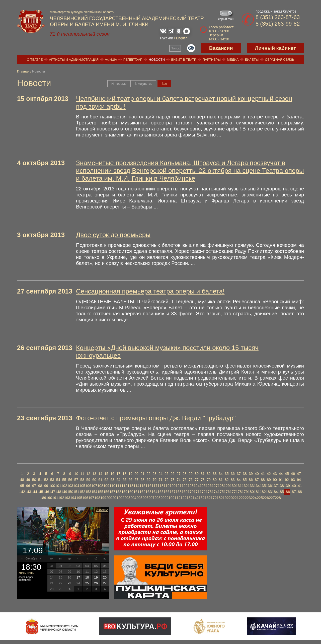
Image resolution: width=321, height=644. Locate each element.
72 (167, 480)
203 (127, 498)
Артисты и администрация (74, 60)
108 (100, 486)
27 (179, 474)
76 (191, 480)
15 (106, 474)
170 (190, 492)
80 (215, 480)
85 (245, 480)
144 (34, 492)
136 (269, 486)
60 (94, 480)
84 (239, 480)
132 (245, 486)
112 (124, 486)
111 (118, 486)
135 (263, 486)
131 (239, 486)
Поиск (175, 48)
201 (115, 498)
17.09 (33, 550)
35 (227, 474)
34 (221, 474)
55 (64, 480)
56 (70, 480)
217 (212, 498)
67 (136, 480)
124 (196, 486)
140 (293, 486)
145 (40, 492)
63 (112, 480)
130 (233, 486)
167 (172, 492)
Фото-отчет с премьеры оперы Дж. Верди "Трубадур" (156, 418)
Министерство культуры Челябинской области (82, 12)
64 (118, 480)
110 (112, 486)
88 (263, 480)
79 (209, 480)
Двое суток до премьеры (113, 235)
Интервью (119, 84)
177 (233, 492)
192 (61, 498)
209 (163, 498)
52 (46, 480)
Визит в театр (184, 60)
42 (269, 474)
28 (185, 474)
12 (88, 474)
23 (154, 474)
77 (197, 480)
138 (281, 486)
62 (106, 480)
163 (148, 492)
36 (233, 474)
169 (184, 492)
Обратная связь (279, 60)
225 (260, 498)
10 (76, 474)
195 (79, 498)
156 (106, 492)
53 (52, 480)
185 (281, 492)
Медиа (233, 60)
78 (203, 480)
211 (175, 498)
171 (196, 492)
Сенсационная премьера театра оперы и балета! (150, 291)
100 (52, 486)
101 (58, 486)
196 (85, 498)
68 (142, 480)
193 (67, 498)
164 (154, 492)
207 (151, 498)
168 (178, 492)
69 (148, 480)
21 (142, 474)
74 (179, 480)
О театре (35, 60)
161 (136, 492)
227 (272, 498)
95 (22, 486)
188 (299, 492)
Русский (167, 38)
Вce (164, 84)
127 (215, 486)
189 (43, 498)
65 (124, 480)
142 (22, 492)
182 (263, 492)
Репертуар (133, 60)
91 (281, 480)
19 (130, 474)
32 (209, 474)
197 (91, 498)
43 (275, 474)
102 (64, 486)
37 (239, 474)
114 (136, 486)
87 (257, 480)
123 (190, 486)
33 (215, 474)
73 (173, 480)
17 (118, 474)
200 (109, 498)
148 (58, 492)
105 (82, 486)
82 (227, 480)
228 (278, 498)
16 (112, 474)
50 (34, 480)
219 (224, 498)
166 (166, 492)
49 (28, 480)
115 (142, 486)
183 (269, 492)
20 (136, 474)
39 (251, 474)
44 (281, 474)
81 (221, 480)
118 (160, 486)
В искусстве (143, 84)
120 (172, 486)
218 (218, 498)
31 (203, 474)
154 (94, 492)
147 (52, 492)
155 (100, 492)
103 (70, 486)
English (182, 38)
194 (73, 498)
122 (184, 486)
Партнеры (212, 60)
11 (82, 474)
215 (199, 498)
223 (248, 498)
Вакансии (221, 48)
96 (28, 486)
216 (206, 498)
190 (49, 498)
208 (157, 498)
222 (242, 498)
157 (112, 492)
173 (209, 492)
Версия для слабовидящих (191, 48)
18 (124, 474)
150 (70, 492)
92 (287, 480)
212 (181, 498)
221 (236, 498)
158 (118, 492)
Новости (157, 60)
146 (46, 492)
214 (193, 498)
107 (94, 486)
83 (233, 480)
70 (154, 480)
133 (251, 486)
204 (133, 498)
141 (299, 486)
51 (40, 480)
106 (88, 486)
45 (287, 474)
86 (251, 480)
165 (160, 492)
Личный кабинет (275, 48)
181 (257, 492)
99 (46, 486)
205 (139, 498)
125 (203, 486)
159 (124, 492)
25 (167, 474)
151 (76, 492)
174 (215, 492)
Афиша (111, 60)
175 (221, 492)
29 (191, 474)
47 (299, 474)
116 (148, 486)
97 (34, 486)
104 (76, 486)
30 (197, 474)
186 (287, 492)
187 (293, 492)
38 (245, 474)
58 (82, 480)
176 (227, 492)
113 (130, 486)
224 (254, 498)
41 (263, 474)
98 (40, 486)
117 (154, 486)
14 (100, 474)
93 (293, 480)
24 (160, 474)
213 (187, 498)
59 (88, 480)
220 (230, 498)
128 (221, 486)
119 (166, 486)
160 (130, 492)
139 (287, 486)
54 (58, 480)
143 (28, 492)
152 (82, 492)
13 (94, 474)
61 (100, 480)
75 (185, 480)
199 (103, 498)
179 (245, 492)
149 (64, 492)
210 (169, 498)
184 (275, 492)
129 (227, 486)
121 (178, 486)
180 (251, 492)
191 (55, 498)
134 (257, 486)
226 (266, 498)
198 (97, 498)
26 (173, 474)
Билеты (252, 60)
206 (145, 498)
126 (209, 486)
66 (130, 480)
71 (160, 480)
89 (269, 480)
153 (88, 492)
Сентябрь (31, 559)
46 (293, 474)
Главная (23, 71)
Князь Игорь (26, 573)
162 (142, 492)
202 (121, 498)
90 (275, 480)
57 (76, 480)
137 (275, 486)
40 (257, 474)
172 (203, 492)
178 (239, 492)
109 (106, 486)
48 (22, 480)
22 (148, 474)
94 (299, 480)
